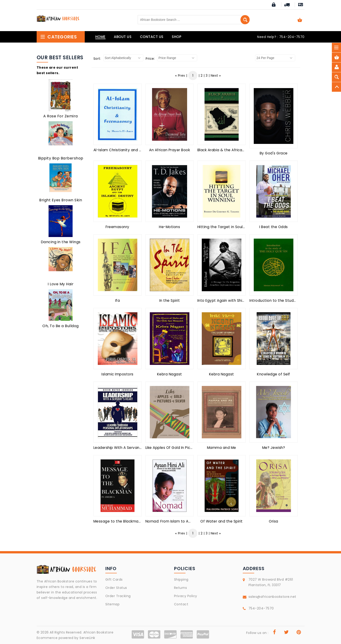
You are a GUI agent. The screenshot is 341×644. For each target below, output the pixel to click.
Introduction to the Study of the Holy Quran (289, 300)
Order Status (116, 588)
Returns (181, 588)
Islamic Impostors (117, 374)
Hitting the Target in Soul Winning (228, 227)
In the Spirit (170, 300)
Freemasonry (117, 227)
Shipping (181, 579)
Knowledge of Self (274, 374)
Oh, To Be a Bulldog (61, 326)
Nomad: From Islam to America (173, 521)
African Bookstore (98, 632)
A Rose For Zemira (61, 116)
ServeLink (87, 638)
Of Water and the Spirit (222, 521)
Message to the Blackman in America (127, 521)
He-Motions (169, 227)
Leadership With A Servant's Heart (124, 448)
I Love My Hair (61, 284)
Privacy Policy (186, 596)
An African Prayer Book (169, 150)
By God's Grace (274, 153)
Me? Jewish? (274, 448)
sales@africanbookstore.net (272, 597)
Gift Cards (114, 579)
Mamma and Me (222, 448)
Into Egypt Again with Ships (222, 300)
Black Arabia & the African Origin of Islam (234, 150)
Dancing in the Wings (61, 242)
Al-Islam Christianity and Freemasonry (128, 150)
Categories (59, 37)
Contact (181, 604)
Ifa (118, 300)
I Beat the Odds (274, 227)
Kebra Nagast (170, 374)
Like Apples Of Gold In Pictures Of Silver (181, 448)
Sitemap (113, 604)
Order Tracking (118, 596)
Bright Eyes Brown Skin (61, 200)
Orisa (274, 521)
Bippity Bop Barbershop (61, 158)
